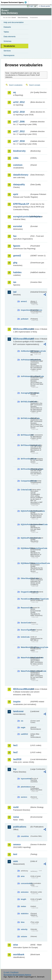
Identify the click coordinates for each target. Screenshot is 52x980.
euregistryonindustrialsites (22, 217)
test (15, 854)
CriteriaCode (25, 490)
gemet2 (17, 256)
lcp (15, 769)
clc (22, 721)
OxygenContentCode (25, 592)
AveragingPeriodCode (25, 393)
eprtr (16, 194)
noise (16, 817)
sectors (24, 797)
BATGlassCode (25, 435)
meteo (23, 906)
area (23, 876)
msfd (16, 807)
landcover (18, 711)
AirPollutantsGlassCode (25, 360)
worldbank (19, 954)
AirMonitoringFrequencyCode (25, 351)
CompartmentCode (25, 481)
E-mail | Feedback (11, 972)
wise (16, 945)
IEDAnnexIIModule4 (22, 689)
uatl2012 (24, 734)
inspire (17, 702)
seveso (17, 844)
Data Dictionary (23, 18)
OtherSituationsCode (25, 578)
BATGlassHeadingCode (25, 445)
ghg (15, 263)
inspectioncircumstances (25, 310)
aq (14, 92)
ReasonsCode (25, 608)
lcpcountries (25, 779)
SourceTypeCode (25, 630)
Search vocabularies (16, 85)
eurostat (18, 226)
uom (16, 861)
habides (17, 272)
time (23, 922)
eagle (23, 727)
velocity (24, 929)
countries (25, 836)
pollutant (25, 319)
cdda (16, 158)
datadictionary (21, 175)
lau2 (15, 752)
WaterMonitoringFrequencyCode (25, 647)
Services (7, 51)
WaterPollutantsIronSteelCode (25, 671)
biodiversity (19, 151)
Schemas (7, 41)
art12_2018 (19, 112)
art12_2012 (19, 102)
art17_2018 (19, 141)
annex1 (24, 301)
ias (15, 282)
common (18, 165)
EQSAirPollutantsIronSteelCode (25, 524)
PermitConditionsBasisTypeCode (25, 599)
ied (15, 292)
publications (20, 827)
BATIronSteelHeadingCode (25, 469)
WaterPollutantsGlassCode (25, 658)
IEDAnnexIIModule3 (22, 339)
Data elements (10, 37)
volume (24, 936)
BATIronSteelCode (25, 459)
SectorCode (25, 623)
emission (25, 892)
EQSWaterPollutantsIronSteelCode (25, 563)
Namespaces (9, 55)
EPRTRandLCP (21, 204)
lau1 (15, 745)
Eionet (14, 18)
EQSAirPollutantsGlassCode (25, 511)
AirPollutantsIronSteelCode (25, 376)
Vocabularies (9, 46)
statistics (25, 914)
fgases (17, 246)
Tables (6, 32)
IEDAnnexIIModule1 (22, 329)
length (23, 899)
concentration (25, 883)
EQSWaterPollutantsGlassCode (25, 548)
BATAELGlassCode (25, 402)
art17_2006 (19, 122)
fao (15, 236)
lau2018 (17, 759)
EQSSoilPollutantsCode (25, 538)
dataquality (19, 184)
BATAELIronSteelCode (25, 418)
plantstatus (25, 787)
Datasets (7, 27)
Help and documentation (14, 22)
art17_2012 (19, 131)
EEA (15, 2)
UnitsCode (25, 637)
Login (31, 6)
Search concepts (35, 85)
